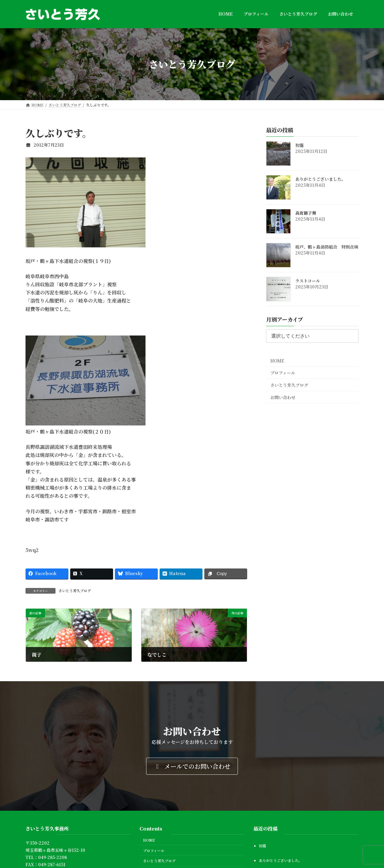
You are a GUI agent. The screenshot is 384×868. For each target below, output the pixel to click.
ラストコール (308, 281)
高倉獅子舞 (306, 213)
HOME (277, 360)
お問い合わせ (283, 397)
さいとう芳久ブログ (75, 591)
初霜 (299, 145)
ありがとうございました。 (320, 179)
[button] (192, 766)
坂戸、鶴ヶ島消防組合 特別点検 (327, 247)
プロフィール (283, 373)
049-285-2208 (52, 857)
